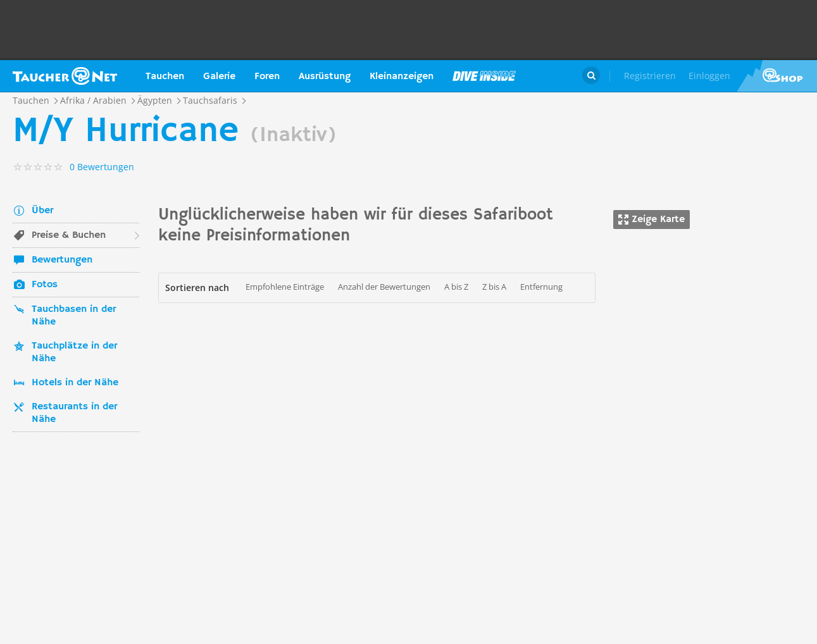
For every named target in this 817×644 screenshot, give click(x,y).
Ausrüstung (325, 77)
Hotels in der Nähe (75, 383)
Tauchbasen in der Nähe (74, 316)
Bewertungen (62, 260)
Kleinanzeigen (402, 77)
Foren (267, 77)
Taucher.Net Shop (777, 76)
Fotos (45, 285)
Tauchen (165, 77)
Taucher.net (65, 76)
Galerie (219, 77)
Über (42, 211)
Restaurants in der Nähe (74, 413)
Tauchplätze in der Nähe (74, 352)
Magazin (484, 76)
